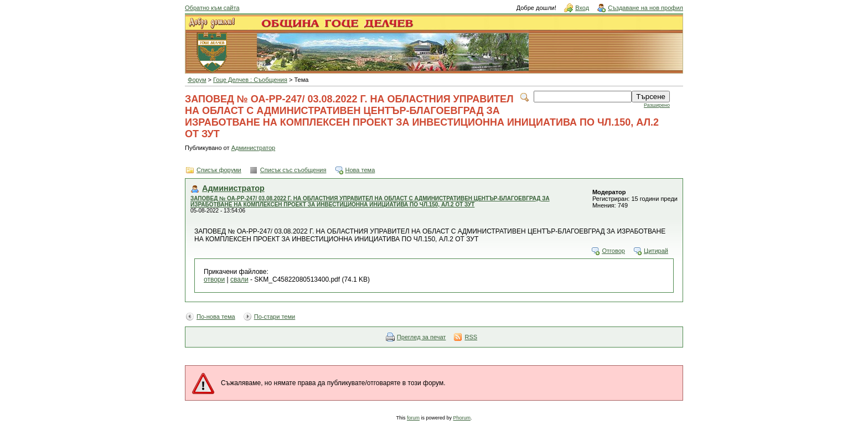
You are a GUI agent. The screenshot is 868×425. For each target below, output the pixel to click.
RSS (471, 337)
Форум (197, 80)
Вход (582, 8)
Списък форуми (219, 170)
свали (239, 279)
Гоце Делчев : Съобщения (250, 80)
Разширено (657, 105)
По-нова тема (216, 317)
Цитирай (656, 251)
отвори (214, 279)
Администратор (254, 148)
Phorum (462, 418)
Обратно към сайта (212, 8)
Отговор (613, 251)
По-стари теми (275, 317)
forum (413, 418)
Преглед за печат (422, 337)
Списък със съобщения (293, 170)
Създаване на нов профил (645, 8)
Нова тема (360, 170)
